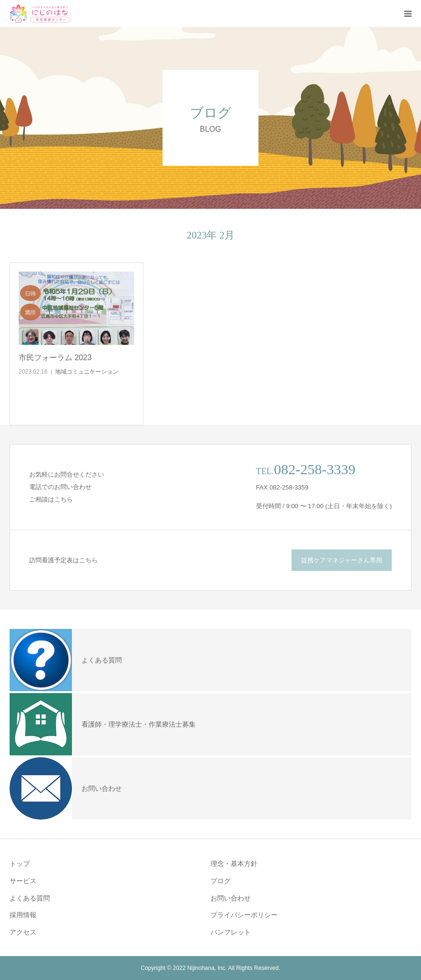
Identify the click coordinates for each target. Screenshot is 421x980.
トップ (20, 864)
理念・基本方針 (234, 864)
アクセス (23, 932)
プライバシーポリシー (244, 915)
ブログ (221, 881)
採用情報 (23, 915)
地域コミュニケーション (87, 372)
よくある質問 (30, 898)
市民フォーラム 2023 (55, 358)
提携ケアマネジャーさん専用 (342, 560)
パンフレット (231, 932)
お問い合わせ (231, 898)
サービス (23, 881)
